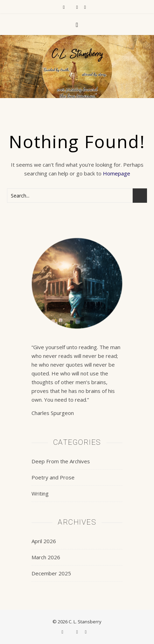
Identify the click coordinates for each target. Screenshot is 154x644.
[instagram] (78, 7)
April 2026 (44, 541)
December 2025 (51, 573)
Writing (40, 493)
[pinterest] (85, 7)
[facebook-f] (64, 7)
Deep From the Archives (61, 461)
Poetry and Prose (53, 477)
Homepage (117, 173)
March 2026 (46, 557)
